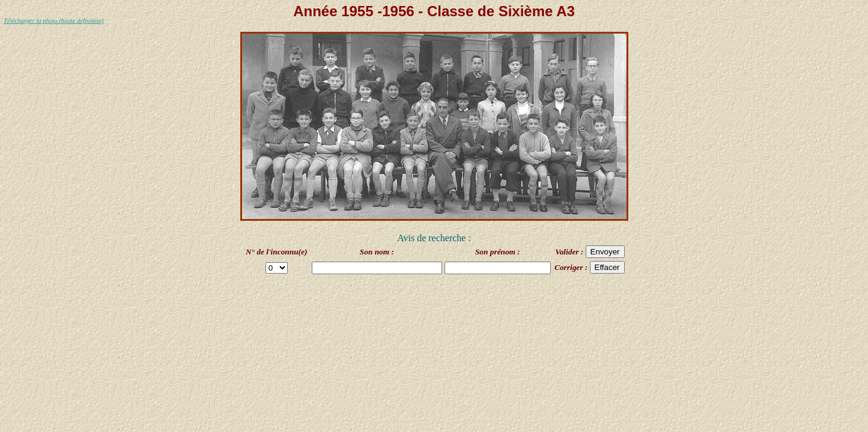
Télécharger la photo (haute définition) (54, 21)
